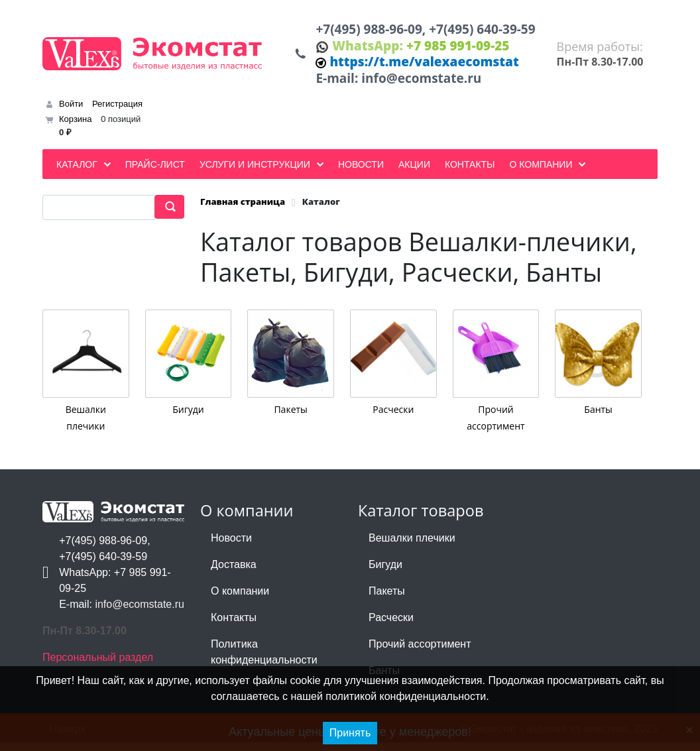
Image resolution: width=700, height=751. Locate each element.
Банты (598, 418)
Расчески (393, 418)
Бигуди (188, 418)
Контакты (234, 626)
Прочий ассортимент (420, 653)
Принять (350, 733)
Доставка (234, 573)
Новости (231, 547)
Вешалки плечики (412, 547)
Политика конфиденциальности (264, 661)
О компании (240, 600)
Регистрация (117, 112)
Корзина (76, 128)
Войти (71, 112)
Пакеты (290, 418)
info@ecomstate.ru (429, 86)
